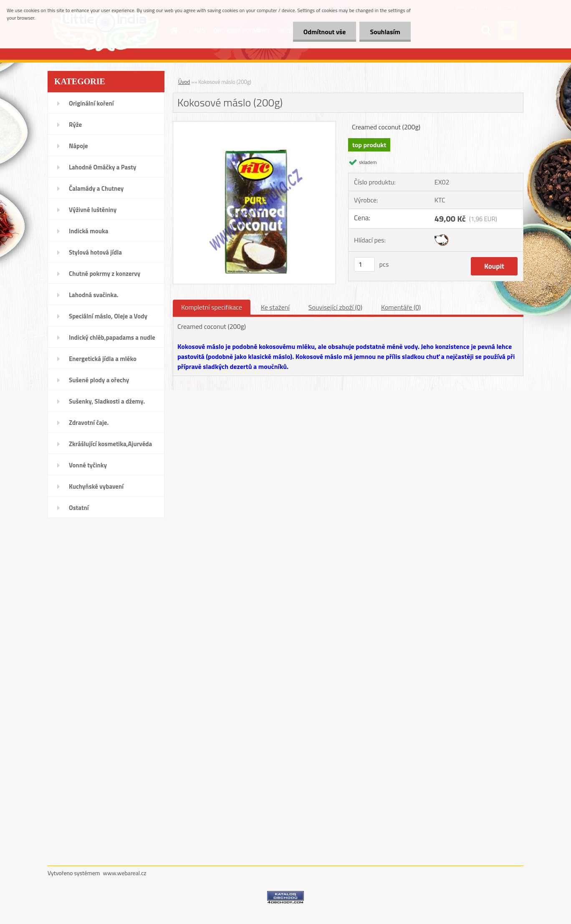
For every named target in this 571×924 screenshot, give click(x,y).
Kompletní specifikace (212, 307)
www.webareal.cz (125, 873)
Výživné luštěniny (93, 210)
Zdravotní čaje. (89, 423)
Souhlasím (385, 32)
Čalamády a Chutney (96, 188)
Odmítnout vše (325, 32)
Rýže (75, 125)
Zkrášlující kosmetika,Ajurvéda (110, 444)
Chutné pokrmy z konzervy (105, 274)
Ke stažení (275, 307)
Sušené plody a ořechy (99, 380)
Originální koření (91, 103)
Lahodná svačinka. (94, 295)
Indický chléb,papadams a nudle (112, 337)
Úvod (184, 82)
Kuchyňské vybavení (96, 486)
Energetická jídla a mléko (103, 359)
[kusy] (364, 264)
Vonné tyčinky (88, 465)
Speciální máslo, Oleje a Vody (108, 316)
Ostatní (79, 508)
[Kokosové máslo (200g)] (254, 125)
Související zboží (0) (335, 307)
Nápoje (78, 146)
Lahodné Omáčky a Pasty (102, 167)
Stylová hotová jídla (95, 252)
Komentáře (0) (401, 307)
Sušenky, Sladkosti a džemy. (107, 401)
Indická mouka (88, 231)
